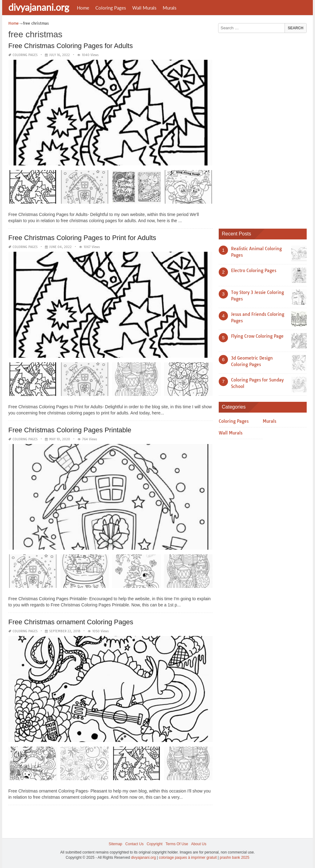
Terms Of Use (177, 844)
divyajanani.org (39, 7)
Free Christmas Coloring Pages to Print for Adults (82, 238)
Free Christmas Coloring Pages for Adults (71, 46)
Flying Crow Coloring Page (257, 336)
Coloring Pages (111, 8)
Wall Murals (144, 8)
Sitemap (115, 844)
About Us (199, 844)
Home (83, 8)
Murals (170, 8)
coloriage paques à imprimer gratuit (188, 858)
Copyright (155, 844)
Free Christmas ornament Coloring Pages (71, 622)
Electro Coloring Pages (254, 271)
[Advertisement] (265, 128)
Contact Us (134, 844)
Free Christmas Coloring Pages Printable (70, 430)
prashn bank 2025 (234, 858)
